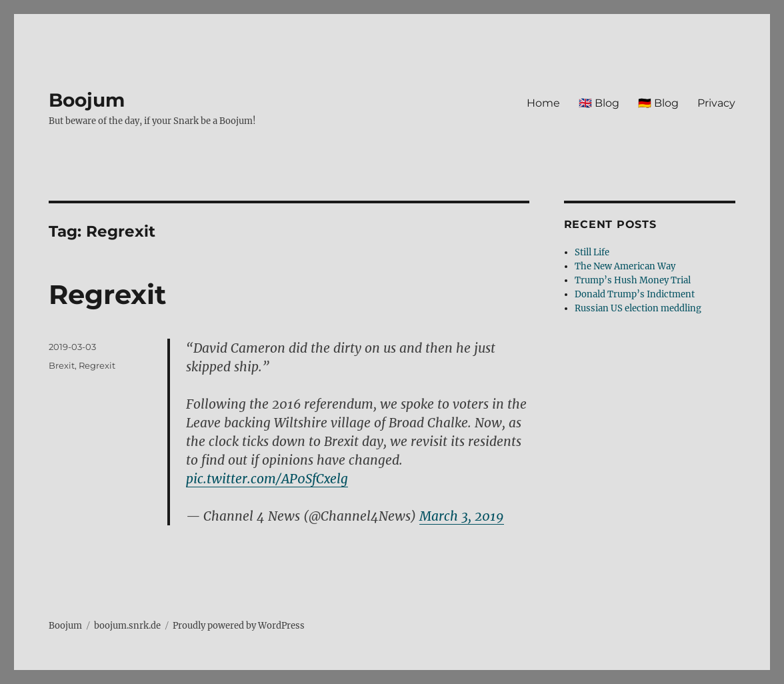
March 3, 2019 (462, 516)
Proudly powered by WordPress (239, 626)
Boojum (87, 100)
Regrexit (107, 294)
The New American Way (625, 266)
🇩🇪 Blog (658, 103)
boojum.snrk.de (127, 626)
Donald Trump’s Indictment (635, 294)
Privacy (716, 103)
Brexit (62, 365)
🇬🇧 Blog (599, 103)
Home (543, 103)
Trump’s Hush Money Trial (633, 280)
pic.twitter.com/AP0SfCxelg (267, 479)
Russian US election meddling (638, 308)
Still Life (592, 252)
